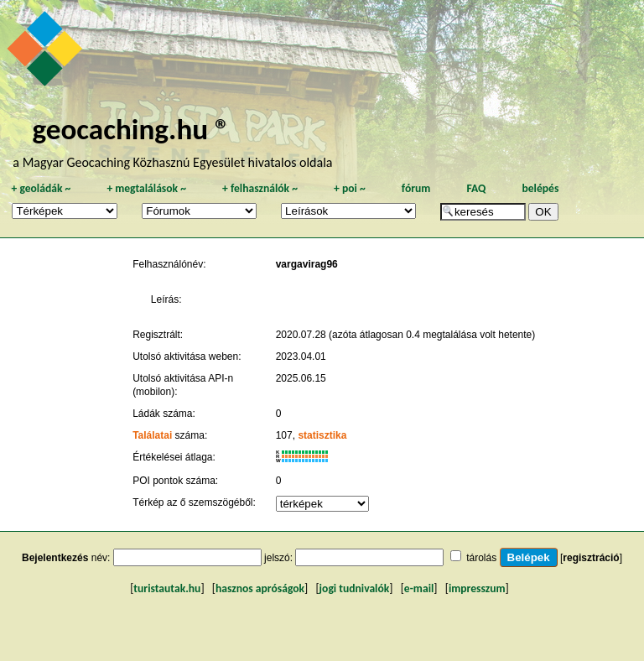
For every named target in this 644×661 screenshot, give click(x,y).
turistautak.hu (167, 588)
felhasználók (260, 188)
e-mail (419, 588)
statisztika (322, 435)
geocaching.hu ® (131, 129)
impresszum (477, 588)
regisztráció (591, 558)
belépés (540, 188)
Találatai (152, 435)
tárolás (481, 558)
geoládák (41, 188)
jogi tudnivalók (355, 588)
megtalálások (146, 188)
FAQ (476, 188)
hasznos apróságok (260, 588)
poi (350, 188)
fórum (416, 188)
